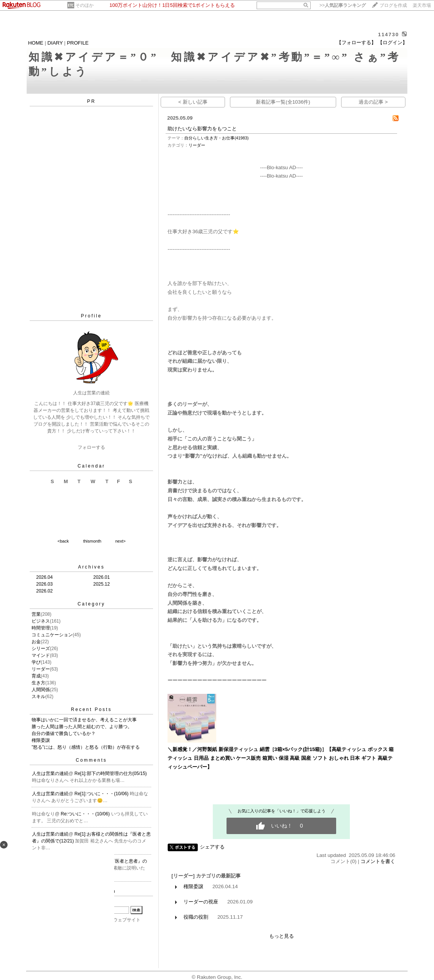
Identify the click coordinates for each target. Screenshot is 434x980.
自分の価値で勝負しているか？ (64, 733)
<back (63, 541)
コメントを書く (378, 861)
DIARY (55, 43)
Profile (91, 316)
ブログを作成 (393, 5)
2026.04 (44, 577)
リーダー (41, 669)
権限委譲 (41, 740)
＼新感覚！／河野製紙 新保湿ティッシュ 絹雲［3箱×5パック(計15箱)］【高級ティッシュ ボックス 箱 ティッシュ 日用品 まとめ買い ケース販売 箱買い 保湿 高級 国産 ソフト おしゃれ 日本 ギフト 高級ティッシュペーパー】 (281, 758)
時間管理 (41, 628)
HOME (36, 43)
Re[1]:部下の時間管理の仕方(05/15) (111, 773)
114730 (389, 34)
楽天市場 (422, 5)
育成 (36, 676)
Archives (91, 567)
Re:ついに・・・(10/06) (86, 814)
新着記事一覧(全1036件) (283, 102)
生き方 (38, 683)
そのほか (85, 5)
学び (36, 662)
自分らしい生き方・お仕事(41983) (216, 138)
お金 (36, 642)
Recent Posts (91, 709)
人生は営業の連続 (50, 773)
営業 (36, 614)
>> (343, 5)
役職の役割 (196, 917)
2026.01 (101, 577)
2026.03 (44, 584)
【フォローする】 (356, 42)
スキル (38, 697)
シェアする (212, 847)
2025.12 (101, 584)
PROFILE (78, 43)
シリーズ (41, 649)
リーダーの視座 (201, 902)
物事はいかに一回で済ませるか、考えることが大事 (84, 720)
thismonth (92, 541)
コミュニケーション (52, 635)
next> (120, 541)
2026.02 (44, 591)
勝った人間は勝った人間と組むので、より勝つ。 (82, 727)
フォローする (91, 447)
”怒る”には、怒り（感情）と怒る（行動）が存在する (86, 747)
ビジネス (41, 621)
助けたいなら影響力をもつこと (202, 129)
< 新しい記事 (193, 102)
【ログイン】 (393, 42)
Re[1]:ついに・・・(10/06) (102, 794)
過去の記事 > (373, 102)
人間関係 (41, 690)
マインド (41, 655)
